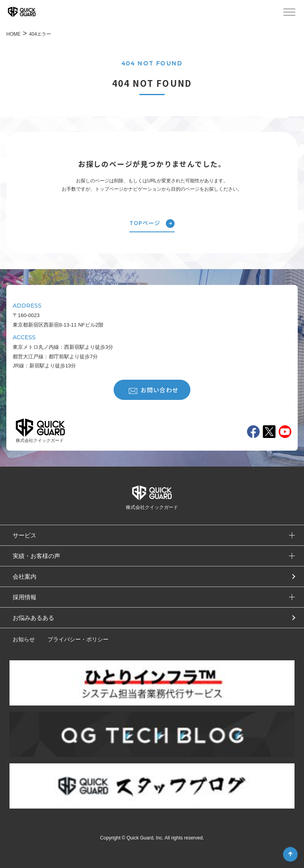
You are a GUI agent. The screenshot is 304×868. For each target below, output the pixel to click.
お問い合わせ (154, 390)
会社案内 (25, 576)
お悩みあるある (33, 618)
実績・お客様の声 (36, 556)
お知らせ (24, 639)
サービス (25, 535)
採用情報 (25, 597)
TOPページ (152, 224)
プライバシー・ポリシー (78, 639)
